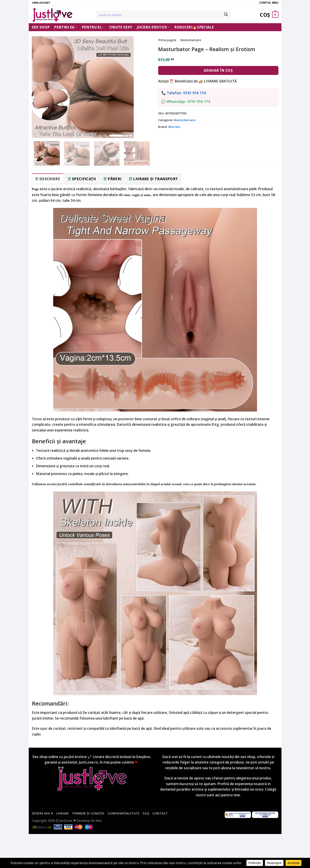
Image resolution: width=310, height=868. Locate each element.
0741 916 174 (194, 93)
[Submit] (226, 15)
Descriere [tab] (50, 179)
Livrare (63, 813)
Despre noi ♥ (42, 813)
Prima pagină (167, 40)
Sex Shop (41, 27)
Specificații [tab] (84, 179)
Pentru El (93, 27)
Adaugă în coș (218, 70)
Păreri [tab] (114, 179)
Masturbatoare (191, 40)
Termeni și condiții (88, 813)
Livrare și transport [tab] (156, 179)
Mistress (174, 127)
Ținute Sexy (121, 27)
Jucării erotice (153, 27)
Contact (160, 813)
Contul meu (269, 3)
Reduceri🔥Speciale (194, 27)
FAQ (146, 813)
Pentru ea (66, 27)
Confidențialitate (124, 813)
